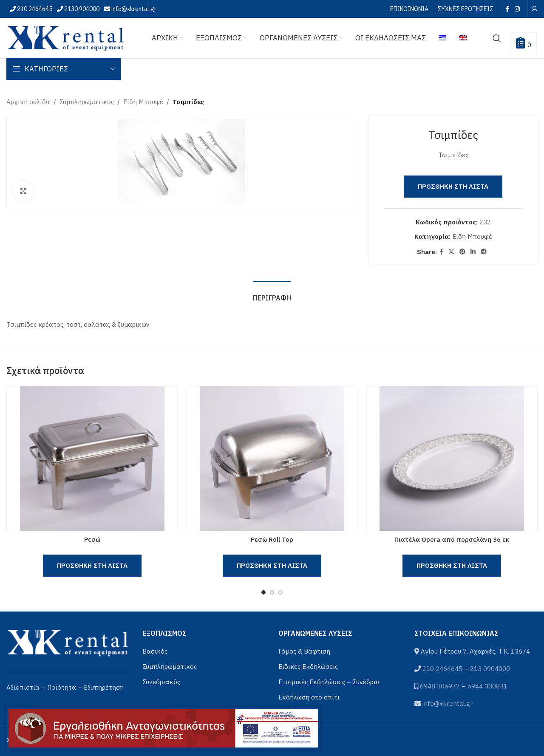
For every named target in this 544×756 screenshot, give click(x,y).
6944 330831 (487, 686)
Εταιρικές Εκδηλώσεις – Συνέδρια (329, 682)
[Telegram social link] (484, 252)
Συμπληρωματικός (87, 102)
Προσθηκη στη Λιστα (453, 186)
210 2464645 (34, 9)
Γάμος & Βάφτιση (304, 651)
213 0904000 (490, 669)
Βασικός (155, 651)
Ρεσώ (92, 539)
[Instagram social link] (517, 9)
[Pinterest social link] (463, 252)
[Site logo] (66, 37)
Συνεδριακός (161, 682)
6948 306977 (440, 686)
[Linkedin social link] (473, 252)
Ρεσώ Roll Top (272, 539)
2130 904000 (81, 9)
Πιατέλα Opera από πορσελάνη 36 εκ (452, 539)
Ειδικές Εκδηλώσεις (308, 667)
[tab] (272, 294)
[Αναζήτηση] (497, 38)
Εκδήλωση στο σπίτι (309, 697)
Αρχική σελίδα (28, 102)
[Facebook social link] (507, 9)
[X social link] (452, 252)
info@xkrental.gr (133, 9)
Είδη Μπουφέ (143, 102)
